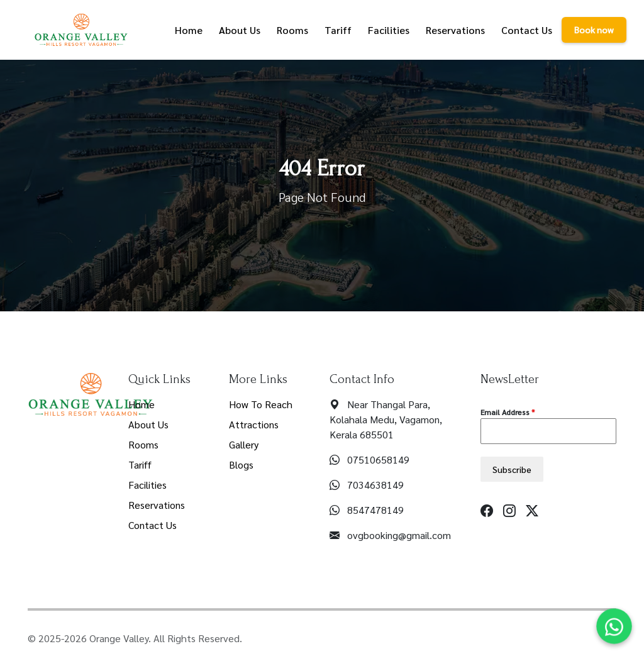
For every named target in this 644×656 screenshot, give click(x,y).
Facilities (147, 485)
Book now (594, 30)
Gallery (244, 444)
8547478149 (375, 510)
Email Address (508, 412)
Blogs (241, 464)
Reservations (157, 505)
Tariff (140, 464)
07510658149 (378, 459)
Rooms (143, 444)
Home (142, 404)
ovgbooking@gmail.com (399, 535)
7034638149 (375, 485)
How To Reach (261, 404)
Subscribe (512, 469)
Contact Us (153, 525)
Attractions (254, 424)
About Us (148, 424)
